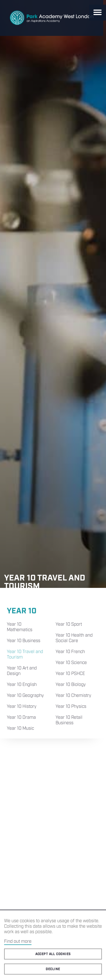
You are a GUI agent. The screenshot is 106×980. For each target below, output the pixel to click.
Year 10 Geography (25, 696)
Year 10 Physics (71, 707)
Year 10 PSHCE (70, 674)
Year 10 (22, 611)
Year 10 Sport (69, 624)
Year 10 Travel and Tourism (25, 655)
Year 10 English (22, 685)
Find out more (18, 942)
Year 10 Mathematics (20, 627)
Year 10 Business (24, 641)
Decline (53, 969)
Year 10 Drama (21, 718)
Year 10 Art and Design (22, 671)
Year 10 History (22, 707)
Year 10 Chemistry (73, 696)
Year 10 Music (20, 728)
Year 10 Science (71, 663)
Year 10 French (70, 652)
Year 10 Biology (71, 685)
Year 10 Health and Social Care (74, 638)
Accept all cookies (53, 954)
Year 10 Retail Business (69, 720)
